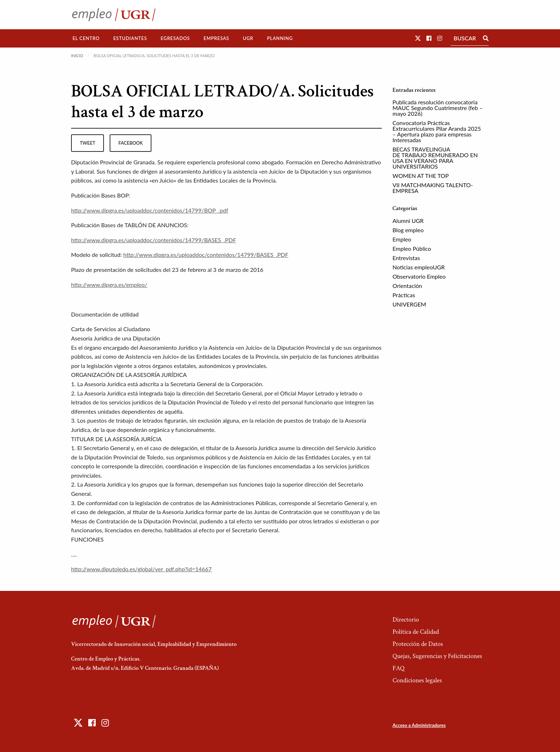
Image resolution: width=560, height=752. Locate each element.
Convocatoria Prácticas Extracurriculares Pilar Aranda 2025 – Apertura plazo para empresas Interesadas (437, 131)
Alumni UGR (408, 221)
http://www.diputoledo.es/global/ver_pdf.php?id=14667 (141, 569)
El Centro (86, 38)
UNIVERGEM (409, 304)
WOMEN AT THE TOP (421, 176)
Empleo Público (412, 248)
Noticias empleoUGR (419, 267)
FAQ (399, 668)
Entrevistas (406, 258)
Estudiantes (130, 38)
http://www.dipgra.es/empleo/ (109, 285)
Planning (280, 38)
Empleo (402, 239)
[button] (418, 38)
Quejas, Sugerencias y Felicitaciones (437, 656)
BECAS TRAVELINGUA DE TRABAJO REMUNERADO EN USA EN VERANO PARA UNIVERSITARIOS (435, 158)
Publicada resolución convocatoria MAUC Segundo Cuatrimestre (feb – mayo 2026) (438, 108)
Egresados (175, 38)
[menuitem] (86, 38)
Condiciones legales (417, 680)
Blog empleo (408, 230)
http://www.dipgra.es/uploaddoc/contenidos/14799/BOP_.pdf (150, 210)
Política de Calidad (416, 632)
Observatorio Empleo (419, 276)
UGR (248, 38)
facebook (131, 143)
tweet (87, 143)
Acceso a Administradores (419, 725)
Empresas (216, 38)
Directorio (406, 620)
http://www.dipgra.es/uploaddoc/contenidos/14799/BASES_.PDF (154, 240)
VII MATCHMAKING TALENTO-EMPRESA (433, 188)
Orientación (407, 286)
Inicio (77, 56)
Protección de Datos (418, 644)
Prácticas (404, 295)
